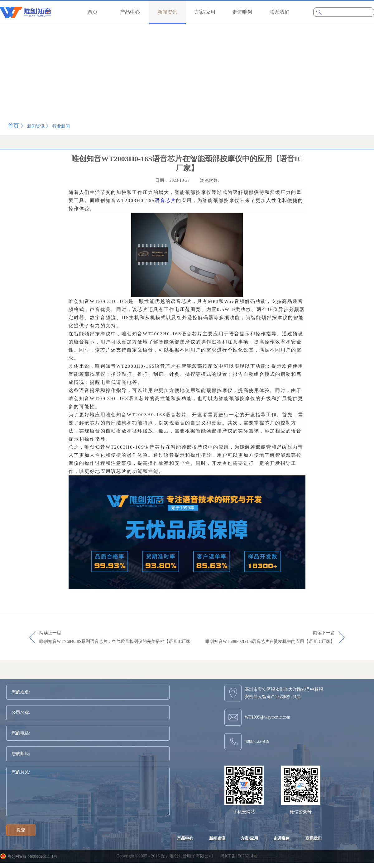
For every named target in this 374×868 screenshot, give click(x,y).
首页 (93, 12)
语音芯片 (165, 200)
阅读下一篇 (270, 638)
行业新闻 (61, 126)
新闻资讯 (36, 126)
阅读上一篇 (115, 638)
